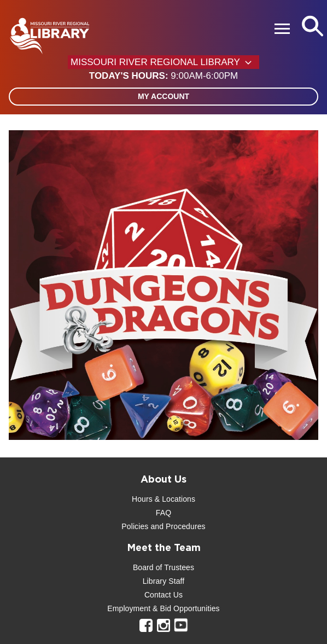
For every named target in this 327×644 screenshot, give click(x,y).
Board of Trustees (163, 567)
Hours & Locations (163, 499)
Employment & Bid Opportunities (163, 608)
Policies (135, 526)
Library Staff (164, 581)
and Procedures (177, 526)
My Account (163, 96)
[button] (163, 76)
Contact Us (163, 595)
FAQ (163, 513)
